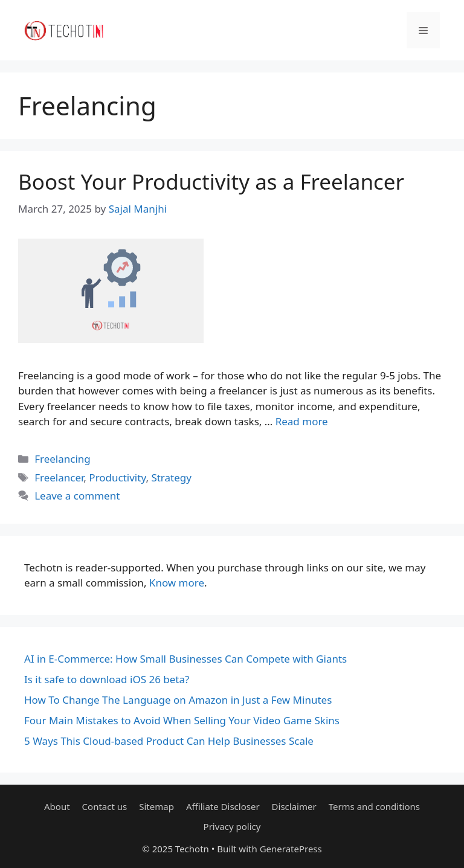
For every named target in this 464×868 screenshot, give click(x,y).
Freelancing (63, 459)
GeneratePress (291, 849)
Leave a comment (77, 496)
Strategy (171, 477)
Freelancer (59, 477)
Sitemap (156, 806)
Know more (177, 583)
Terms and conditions (374, 806)
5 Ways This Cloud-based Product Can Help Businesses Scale (169, 741)
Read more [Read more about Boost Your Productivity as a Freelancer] (302, 421)
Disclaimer (294, 806)
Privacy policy (232, 826)
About (57, 806)
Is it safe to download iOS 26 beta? (107, 679)
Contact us (105, 806)
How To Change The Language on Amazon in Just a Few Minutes (178, 700)
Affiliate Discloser (223, 806)
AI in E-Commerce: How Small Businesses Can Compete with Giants (185, 659)
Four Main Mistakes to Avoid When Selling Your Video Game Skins (182, 720)
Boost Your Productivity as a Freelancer (211, 182)
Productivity (117, 477)
